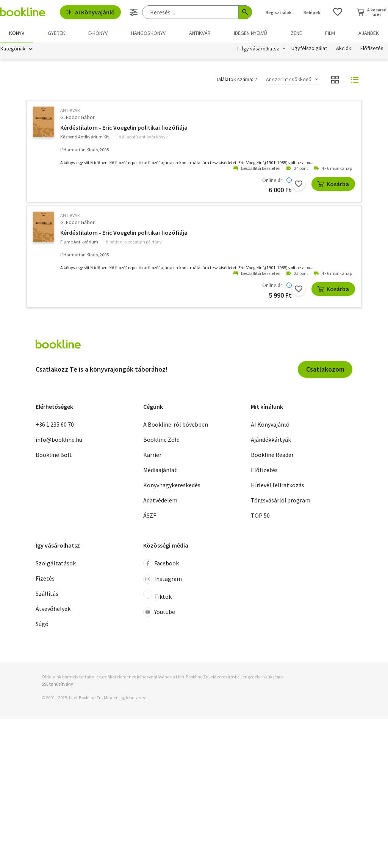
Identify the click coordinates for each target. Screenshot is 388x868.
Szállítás (47, 594)
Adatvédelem (160, 500)
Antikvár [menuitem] (200, 33)
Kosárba (333, 184)
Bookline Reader (272, 455)
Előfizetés (372, 49)
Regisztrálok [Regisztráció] (278, 12)
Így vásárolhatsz (261, 49)
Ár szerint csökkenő (289, 80)
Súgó (42, 624)
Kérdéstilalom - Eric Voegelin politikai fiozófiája (124, 127)
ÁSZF (150, 515)
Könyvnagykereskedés (172, 485)
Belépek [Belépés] (312, 12)
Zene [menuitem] (296, 33)
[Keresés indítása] (245, 12)
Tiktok (157, 595)
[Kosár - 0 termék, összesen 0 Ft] (372, 12)
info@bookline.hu (59, 439)
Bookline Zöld (161, 439)
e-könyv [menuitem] (98, 33)
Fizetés (45, 579)
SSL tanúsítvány (57, 684)
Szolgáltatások (56, 563)
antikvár (70, 110)
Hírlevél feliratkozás (278, 485)
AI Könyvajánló (90, 12)
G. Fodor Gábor (77, 117)
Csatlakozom (325, 369)
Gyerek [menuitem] (56, 33)
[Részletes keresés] (134, 12)
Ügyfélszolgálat (309, 49)
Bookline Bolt (54, 455)
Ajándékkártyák (271, 439)
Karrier (152, 455)
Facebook (161, 564)
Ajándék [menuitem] (369, 33)
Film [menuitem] (330, 33)
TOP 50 (260, 515)
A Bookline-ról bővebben (176, 424)
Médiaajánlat (160, 470)
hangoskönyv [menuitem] (148, 33)
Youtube (159, 612)
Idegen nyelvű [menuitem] (250, 33)
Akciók (344, 49)
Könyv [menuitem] (17, 33)
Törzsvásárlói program (281, 500)
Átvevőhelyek (53, 609)
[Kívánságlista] (338, 12)
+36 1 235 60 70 (55, 424)
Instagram (163, 579)
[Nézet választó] (335, 80)
